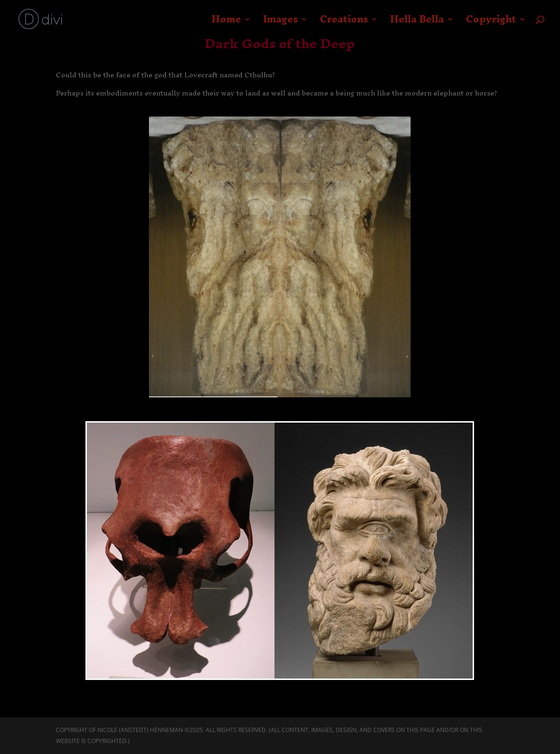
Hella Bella (417, 23)
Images (280, 23)
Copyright (491, 23)
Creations (344, 23)
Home (226, 23)
